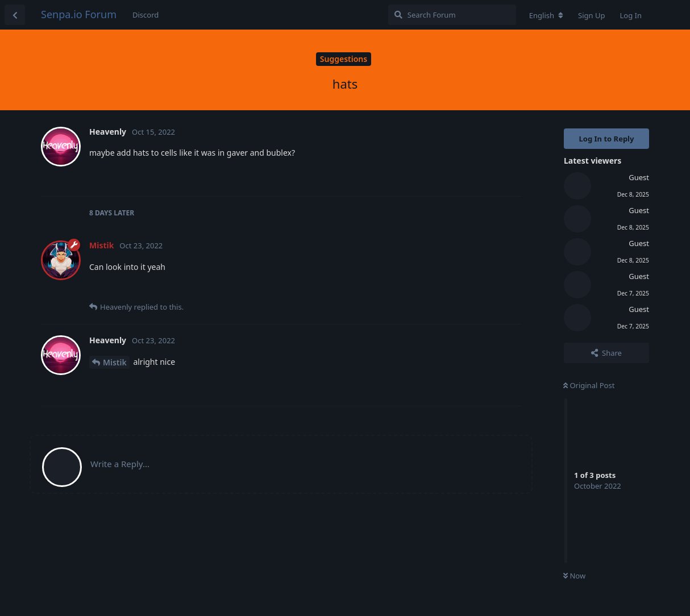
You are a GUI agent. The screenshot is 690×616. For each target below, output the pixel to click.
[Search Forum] (452, 15)
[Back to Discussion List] (15, 15)
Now (574, 576)
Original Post (589, 385)
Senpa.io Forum (79, 14)
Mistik (115, 362)
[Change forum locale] (546, 15)
